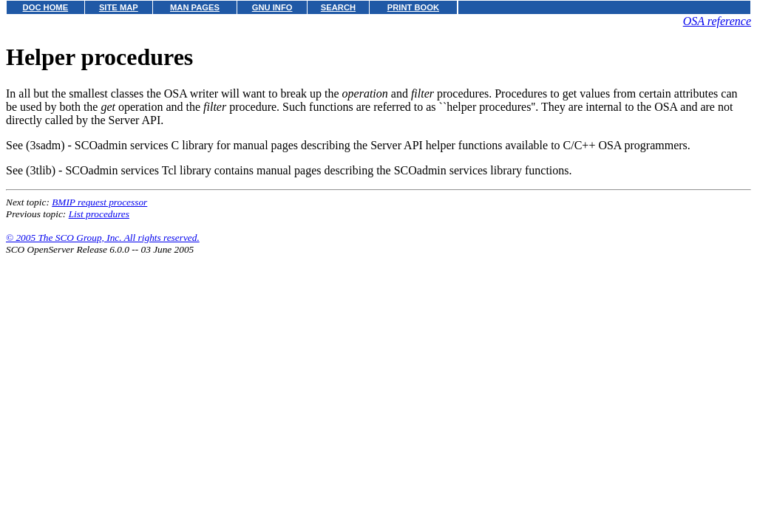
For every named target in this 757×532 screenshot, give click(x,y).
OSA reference (717, 21)
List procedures (99, 214)
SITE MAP (119, 7)
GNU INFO (272, 7)
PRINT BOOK (413, 7)
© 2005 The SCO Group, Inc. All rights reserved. (103, 238)
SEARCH (338, 7)
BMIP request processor (99, 202)
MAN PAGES (195, 7)
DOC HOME (46, 7)
